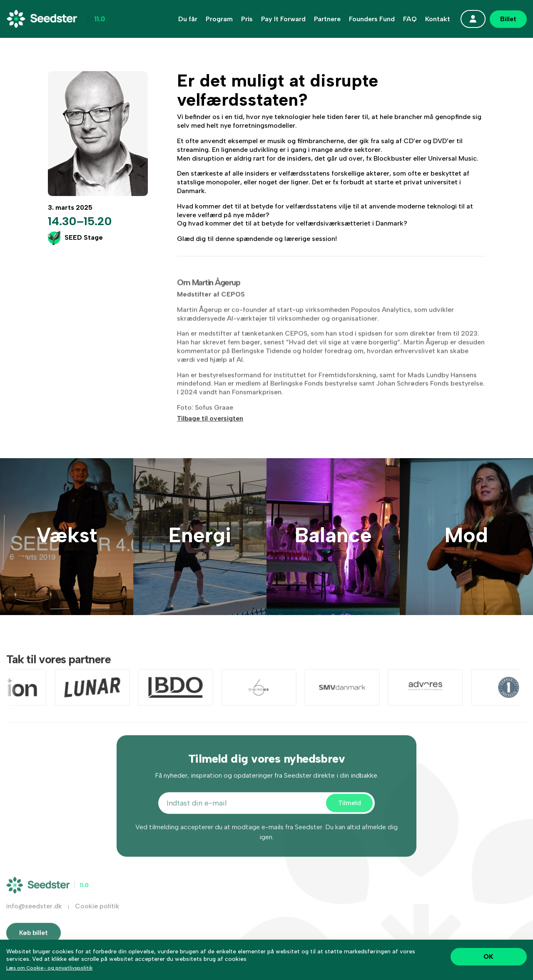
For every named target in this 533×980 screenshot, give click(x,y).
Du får (188, 19)
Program (219, 19)
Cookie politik (97, 914)
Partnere (327, 19)
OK (488, 956)
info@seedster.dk (34, 914)
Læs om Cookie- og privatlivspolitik (49, 968)
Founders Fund (372, 19)
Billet (508, 19)
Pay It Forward (283, 19)
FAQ (410, 19)
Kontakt (438, 19)
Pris (247, 19)
